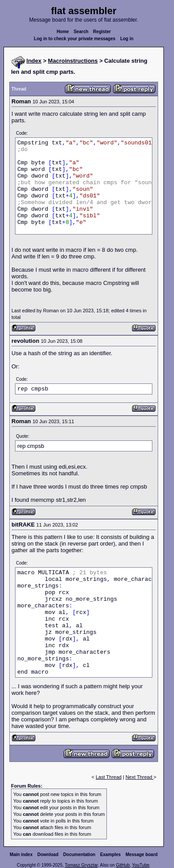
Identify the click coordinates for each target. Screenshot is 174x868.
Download (48, 855)
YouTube (141, 865)
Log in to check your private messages (75, 39)
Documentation (79, 855)
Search (81, 32)
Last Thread (109, 777)
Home (63, 32)
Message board (142, 855)
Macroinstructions (73, 61)
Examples (111, 855)
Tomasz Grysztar (81, 865)
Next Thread (139, 777)
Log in (127, 39)
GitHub (123, 865)
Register (102, 32)
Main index (21, 855)
